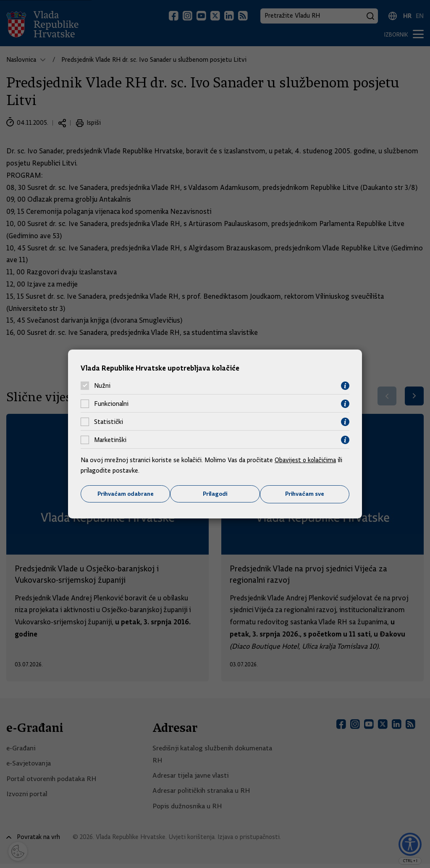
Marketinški (110, 440)
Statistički (109, 422)
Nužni (102, 386)
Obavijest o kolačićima (306, 460)
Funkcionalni (111, 404)
